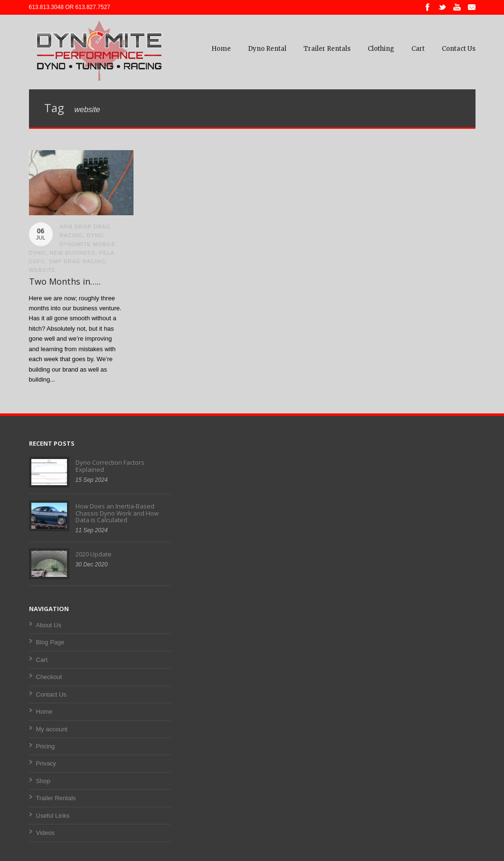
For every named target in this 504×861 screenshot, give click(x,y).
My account (52, 729)
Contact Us (459, 49)
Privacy (46, 763)
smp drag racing (77, 261)
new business (72, 253)
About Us (49, 625)
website (43, 270)
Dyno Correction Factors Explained (110, 466)
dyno (95, 235)
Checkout (49, 677)
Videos (46, 833)
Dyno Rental (267, 49)
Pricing (46, 746)
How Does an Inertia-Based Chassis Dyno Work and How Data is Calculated (117, 513)
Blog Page (50, 642)
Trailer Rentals (327, 49)
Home (221, 49)
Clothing (381, 49)
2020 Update (94, 554)
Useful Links (53, 816)
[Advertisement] (252, 519)
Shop (43, 781)
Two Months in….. (65, 281)
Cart (418, 49)
